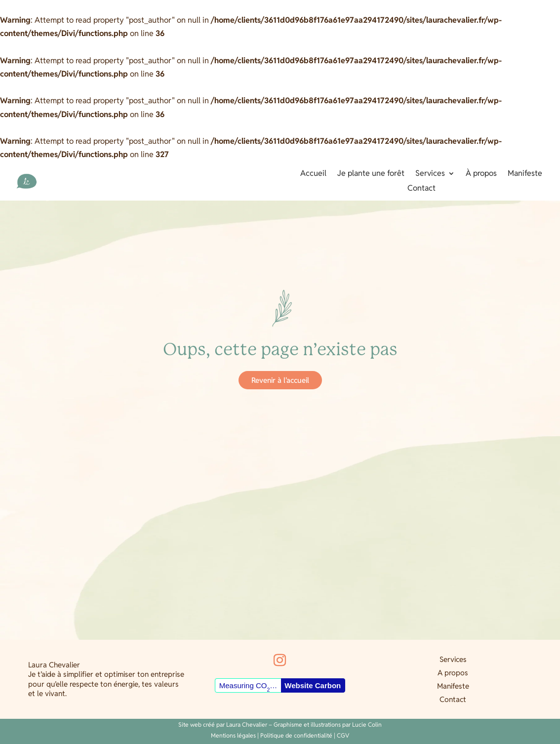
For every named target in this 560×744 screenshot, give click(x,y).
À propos (481, 174)
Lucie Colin (367, 724)
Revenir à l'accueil (280, 380)
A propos (453, 673)
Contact (421, 189)
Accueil (313, 174)
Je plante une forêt (371, 174)
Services (430, 174)
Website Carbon (313, 685)
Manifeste (525, 174)
